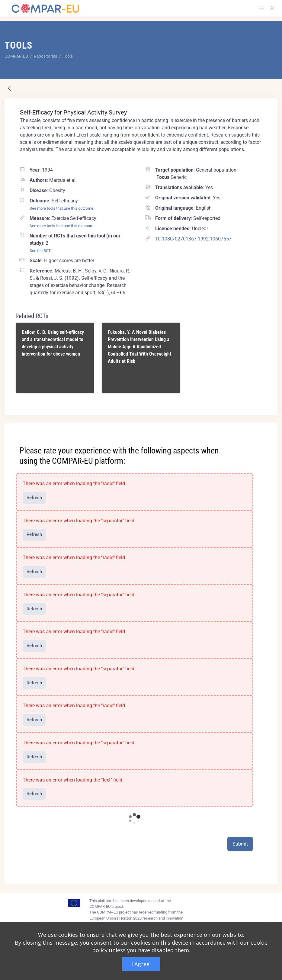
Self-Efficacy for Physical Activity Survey (73, 112)
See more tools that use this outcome (61, 208)
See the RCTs (41, 251)
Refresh (34, 498)
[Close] (269, 428)
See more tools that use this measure (61, 226)
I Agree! (141, 964)
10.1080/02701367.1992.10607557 (193, 239)
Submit (240, 844)
